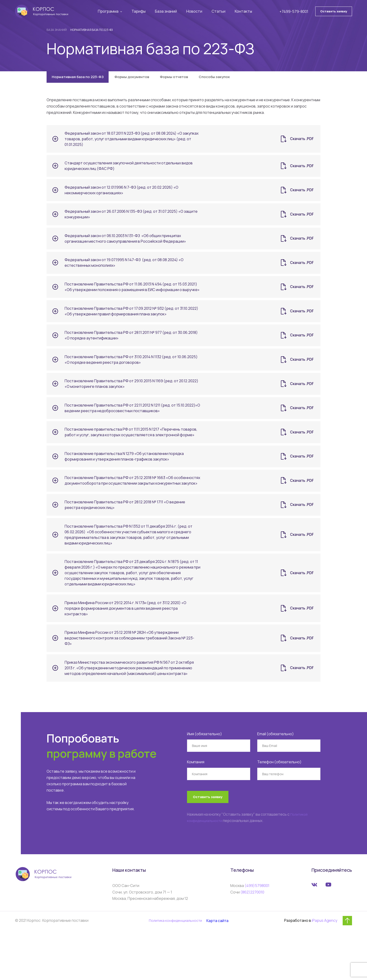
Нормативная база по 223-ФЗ (81, 78)
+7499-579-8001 (294, 12)
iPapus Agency (325, 969)
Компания (196, 806)
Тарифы (141, 12)
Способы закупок (234, 78)
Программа (110, 12)
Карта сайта (220, 969)
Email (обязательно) (275, 778)
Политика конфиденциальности (175, 969)
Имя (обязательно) (204, 778)
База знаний (168, 12)
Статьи (220, 12)
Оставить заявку (334, 11)
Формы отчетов (189, 78)
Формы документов (141, 78)
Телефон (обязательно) (279, 806)
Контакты (244, 12)
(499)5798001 (257, 935)
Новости (196, 12)
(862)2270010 (252, 941)
